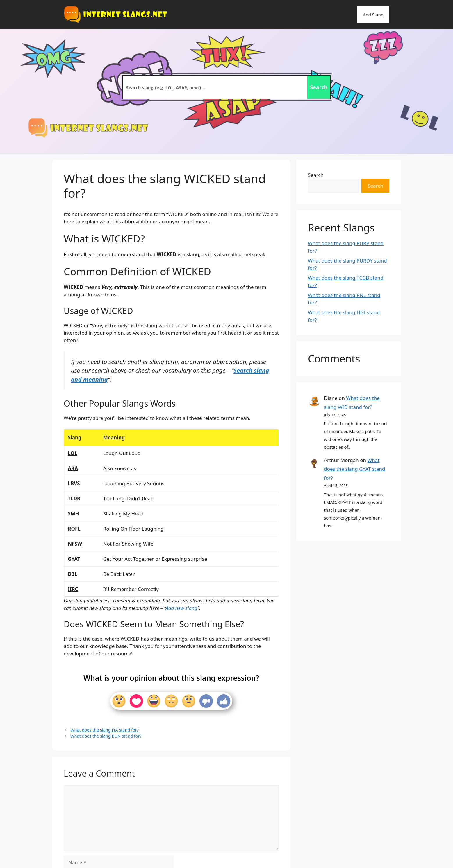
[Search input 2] (215, 87)
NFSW (75, 544)
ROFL (74, 529)
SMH (73, 514)
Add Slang (373, 15)
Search (316, 175)
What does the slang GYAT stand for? (354, 469)
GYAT (74, 559)
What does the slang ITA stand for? (105, 730)
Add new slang (181, 608)
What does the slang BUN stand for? (106, 736)
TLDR (74, 498)
